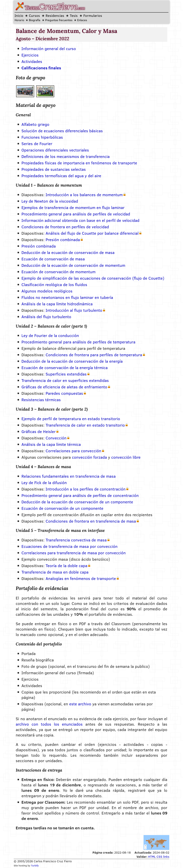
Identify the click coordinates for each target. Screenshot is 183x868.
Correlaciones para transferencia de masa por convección (74, 553)
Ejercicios (30, 55)
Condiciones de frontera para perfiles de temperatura (94, 355)
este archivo (80, 704)
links (166, 857)
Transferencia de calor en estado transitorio (85, 425)
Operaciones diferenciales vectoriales (55, 150)
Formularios (93, 15)
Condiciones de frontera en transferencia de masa (91, 521)
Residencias (55, 15)
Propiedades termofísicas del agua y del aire (61, 176)
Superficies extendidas (66, 374)
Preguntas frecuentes (59, 20)
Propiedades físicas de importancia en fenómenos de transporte (79, 163)
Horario (19, 20)
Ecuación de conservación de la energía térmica (65, 368)
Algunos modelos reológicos (47, 291)
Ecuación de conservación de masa (53, 259)
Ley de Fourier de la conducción (50, 335)
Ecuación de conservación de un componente (62, 508)
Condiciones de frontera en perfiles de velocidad (65, 227)
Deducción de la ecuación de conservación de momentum (73, 265)
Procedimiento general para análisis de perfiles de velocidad (76, 214)
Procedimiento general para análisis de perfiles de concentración (80, 495)
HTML (152, 857)
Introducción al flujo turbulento (74, 310)
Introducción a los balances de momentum (84, 195)
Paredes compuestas (64, 393)
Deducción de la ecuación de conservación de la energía (72, 361)
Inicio (19, 15)
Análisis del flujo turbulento (46, 317)
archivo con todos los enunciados (49, 724)
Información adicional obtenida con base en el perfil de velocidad (80, 220)
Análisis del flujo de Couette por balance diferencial (92, 233)
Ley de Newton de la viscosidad (50, 201)
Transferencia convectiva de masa (76, 540)
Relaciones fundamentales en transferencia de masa (69, 476)
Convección (56, 438)
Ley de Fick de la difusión (44, 483)
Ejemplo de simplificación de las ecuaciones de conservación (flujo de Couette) (93, 278)
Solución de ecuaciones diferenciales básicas (62, 131)
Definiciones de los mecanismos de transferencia (66, 156)
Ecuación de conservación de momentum (58, 272)
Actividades (32, 61)
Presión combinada (63, 240)
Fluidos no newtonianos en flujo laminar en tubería (67, 297)
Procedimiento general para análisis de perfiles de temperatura (78, 342)
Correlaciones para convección (73, 451)
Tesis (74, 15)
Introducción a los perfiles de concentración (86, 489)
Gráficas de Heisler (39, 431)
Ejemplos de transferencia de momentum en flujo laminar (73, 207)
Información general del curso (49, 49)
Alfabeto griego (35, 124)
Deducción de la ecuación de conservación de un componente (77, 502)
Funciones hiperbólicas (42, 137)
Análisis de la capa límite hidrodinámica (57, 304)
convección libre (126, 457)
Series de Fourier (37, 144)
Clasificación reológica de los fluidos (54, 284)
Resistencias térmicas (41, 400)
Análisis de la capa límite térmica (51, 444)
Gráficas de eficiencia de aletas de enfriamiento (64, 387)
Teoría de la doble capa (66, 566)
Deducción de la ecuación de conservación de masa (68, 252)
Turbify (35, 866)
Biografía (35, 20)
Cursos (34, 15)
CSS (159, 857)
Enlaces (82, 20)
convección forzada (89, 457)
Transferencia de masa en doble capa (55, 572)
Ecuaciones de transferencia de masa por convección (69, 546)
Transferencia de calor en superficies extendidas (65, 380)
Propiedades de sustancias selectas (54, 169)
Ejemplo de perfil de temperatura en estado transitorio (71, 419)
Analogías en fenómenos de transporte (81, 578)
